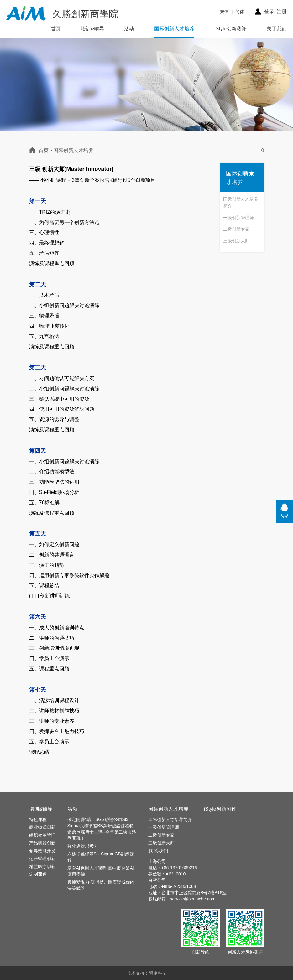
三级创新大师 (236, 241)
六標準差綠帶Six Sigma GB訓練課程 (101, 857)
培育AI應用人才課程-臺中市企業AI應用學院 (101, 871)
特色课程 (38, 819)
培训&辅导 (93, 29)
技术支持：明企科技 (147, 973)
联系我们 (158, 851)
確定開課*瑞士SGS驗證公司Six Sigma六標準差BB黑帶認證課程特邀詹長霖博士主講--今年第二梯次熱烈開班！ (102, 829)
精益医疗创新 (42, 866)
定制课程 (38, 874)
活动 (129, 29)
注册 (282, 11)
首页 (56, 29)
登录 (269, 11)
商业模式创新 (42, 827)
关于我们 (277, 29)
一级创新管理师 (238, 218)
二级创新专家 (236, 229)
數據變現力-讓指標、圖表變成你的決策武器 (101, 885)
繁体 (224, 12)
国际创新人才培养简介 (241, 203)
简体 (240, 12)
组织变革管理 (42, 835)
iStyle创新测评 (230, 29)
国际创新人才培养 (174, 29)
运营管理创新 (42, 859)
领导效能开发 (42, 851)
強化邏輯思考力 (83, 846)
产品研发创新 (42, 843)
